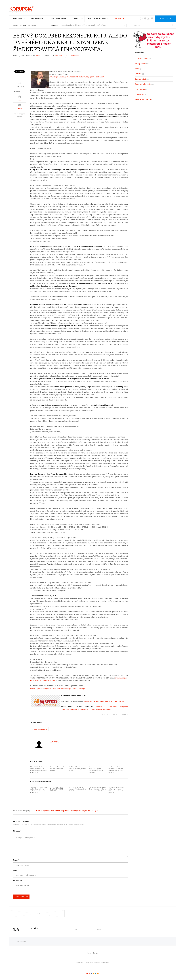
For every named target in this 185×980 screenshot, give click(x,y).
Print (20, 100)
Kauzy (77, 19)
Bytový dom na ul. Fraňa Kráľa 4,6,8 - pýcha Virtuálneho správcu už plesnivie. (97, 770)
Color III (91, 973)
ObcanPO (39, 56)
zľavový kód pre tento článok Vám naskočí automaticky (103, 701)
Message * (17, 831)
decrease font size (22, 91)
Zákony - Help (121, 19)
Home (89, 953)
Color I (87, 973)
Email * (16, 870)
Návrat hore (21, 941)
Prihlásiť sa (165, 19)
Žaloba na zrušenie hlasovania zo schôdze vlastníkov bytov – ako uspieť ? (116, 770)
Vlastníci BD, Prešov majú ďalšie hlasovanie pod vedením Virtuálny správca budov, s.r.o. (39, 770)
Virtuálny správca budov (39, 729)
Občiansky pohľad (97, 19)
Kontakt (96, 953)
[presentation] (31, 892)
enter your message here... (71, 845)
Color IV (94, 973)
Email (20, 108)
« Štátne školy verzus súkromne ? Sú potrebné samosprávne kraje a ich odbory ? (66, 811)
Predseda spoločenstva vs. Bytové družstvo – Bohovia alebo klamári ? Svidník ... (97, 789)
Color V (96, 973)
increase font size (24, 91)
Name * (16, 860)
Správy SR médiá (59, 19)
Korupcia (18, 19)
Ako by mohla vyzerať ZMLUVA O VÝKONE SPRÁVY (57, 769)
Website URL (18, 880)
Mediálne (58, 56)
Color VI (98, 973)
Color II (89, 973)
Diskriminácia (37, 19)
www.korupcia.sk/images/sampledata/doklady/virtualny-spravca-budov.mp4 (77, 77)
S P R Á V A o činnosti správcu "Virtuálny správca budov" (78, 769)
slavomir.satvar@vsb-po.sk (45, 680)
